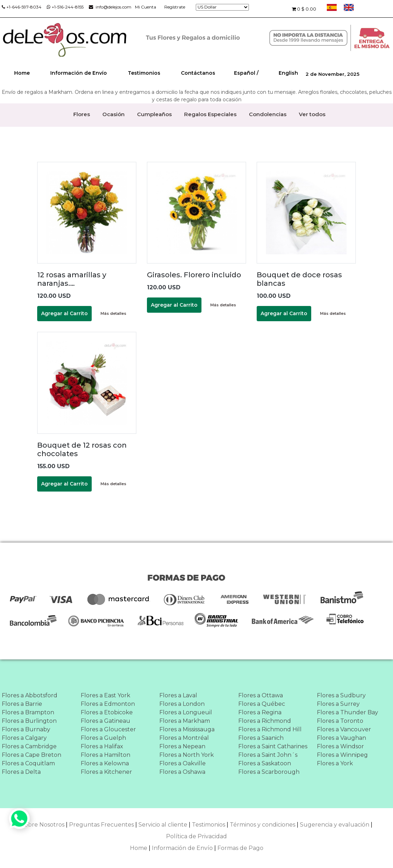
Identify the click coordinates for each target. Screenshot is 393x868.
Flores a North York (187, 755)
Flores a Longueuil (186, 712)
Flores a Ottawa (261, 695)
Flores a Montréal (184, 738)
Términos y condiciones (263, 825)
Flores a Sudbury (341, 695)
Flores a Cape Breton (32, 755)
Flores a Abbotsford (30, 695)
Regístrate (175, 7)
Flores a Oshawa (182, 772)
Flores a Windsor (340, 746)
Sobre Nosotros (43, 825)
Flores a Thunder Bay (348, 712)
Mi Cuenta (146, 7)
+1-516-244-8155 (65, 7)
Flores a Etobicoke (107, 712)
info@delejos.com (110, 7)
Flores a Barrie (22, 704)
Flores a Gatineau (106, 721)
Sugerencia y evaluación (335, 825)
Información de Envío (79, 73)
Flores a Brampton (28, 712)
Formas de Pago (240, 848)
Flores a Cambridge (29, 746)
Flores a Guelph (103, 738)
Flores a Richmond (265, 721)
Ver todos (312, 114)
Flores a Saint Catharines (273, 746)
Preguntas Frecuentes (101, 825)
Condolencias (268, 114)
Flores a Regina (260, 712)
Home (22, 73)
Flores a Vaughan (341, 738)
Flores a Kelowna (105, 763)
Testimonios (144, 73)
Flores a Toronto (340, 721)
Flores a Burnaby (26, 729)
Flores (82, 114)
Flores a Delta (21, 772)
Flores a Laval (178, 695)
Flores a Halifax (102, 746)
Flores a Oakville (183, 763)
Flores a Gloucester (108, 729)
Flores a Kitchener (106, 772)
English (288, 73)
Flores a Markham (185, 721)
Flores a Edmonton (108, 704)
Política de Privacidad (196, 836)
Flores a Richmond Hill (270, 729)
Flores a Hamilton (106, 755)
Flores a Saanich (261, 738)
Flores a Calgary (24, 738)
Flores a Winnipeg (342, 755)
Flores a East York (106, 695)
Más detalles (113, 313)
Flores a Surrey (338, 704)
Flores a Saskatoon (265, 763)
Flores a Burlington (29, 721)
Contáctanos (198, 73)
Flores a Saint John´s (268, 755)
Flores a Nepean (182, 746)
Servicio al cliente (163, 825)
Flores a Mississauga (187, 729)
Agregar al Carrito (64, 313)
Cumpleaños (154, 114)
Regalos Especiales (210, 114)
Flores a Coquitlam (28, 763)
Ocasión (113, 114)
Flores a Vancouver (344, 729)
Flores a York (335, 763)
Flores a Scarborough (269, 772)
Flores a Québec (262, 704)
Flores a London (182, 704)
